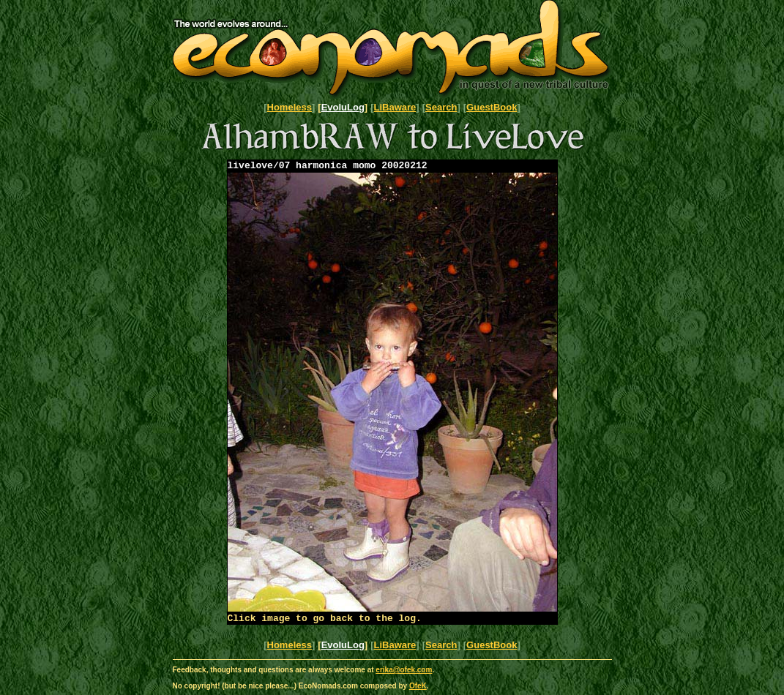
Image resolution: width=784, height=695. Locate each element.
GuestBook (492, 107)
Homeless (290, 107)
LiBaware (395, 107)
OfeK (418, 690)
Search (441, 107)
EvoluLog (343, 107)
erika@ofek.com (404, 674)
